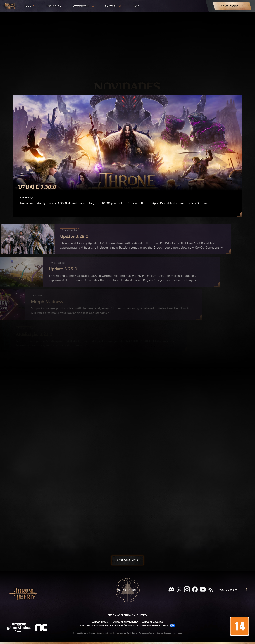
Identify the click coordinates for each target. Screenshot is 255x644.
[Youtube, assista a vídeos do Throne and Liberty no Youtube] (203, 590)
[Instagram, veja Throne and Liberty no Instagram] (187, 590)
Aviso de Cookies (153, 622)
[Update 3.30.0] (127, 156)
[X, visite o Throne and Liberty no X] (179, 590)
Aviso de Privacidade (125, 622)
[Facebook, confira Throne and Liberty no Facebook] (195, 590)
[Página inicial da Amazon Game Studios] (19, 628)
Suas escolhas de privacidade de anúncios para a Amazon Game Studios (127, 626)
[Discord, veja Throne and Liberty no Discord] (171, 590)
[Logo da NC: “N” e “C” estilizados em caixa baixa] (42, 628)
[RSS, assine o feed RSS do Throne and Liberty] (211, 590)
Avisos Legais (100, 622)
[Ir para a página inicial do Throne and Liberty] (9, 6)
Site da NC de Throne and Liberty (127, 615)
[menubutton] (30, 6)
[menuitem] (30, 6)
